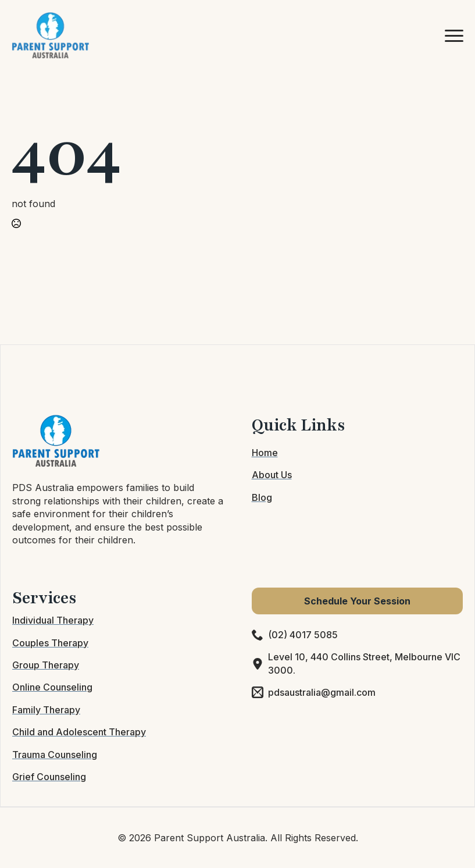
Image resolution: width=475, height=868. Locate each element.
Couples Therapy (50, 643)
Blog (262, 497)
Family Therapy (46, 710)
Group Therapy (46, 665)
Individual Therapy (53, 620)
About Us (272, 475)
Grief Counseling (49, 777)
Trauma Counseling (55, 755)
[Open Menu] (454, 35)
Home (265, 453)
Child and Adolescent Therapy (79, 732)
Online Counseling (52, 687)
